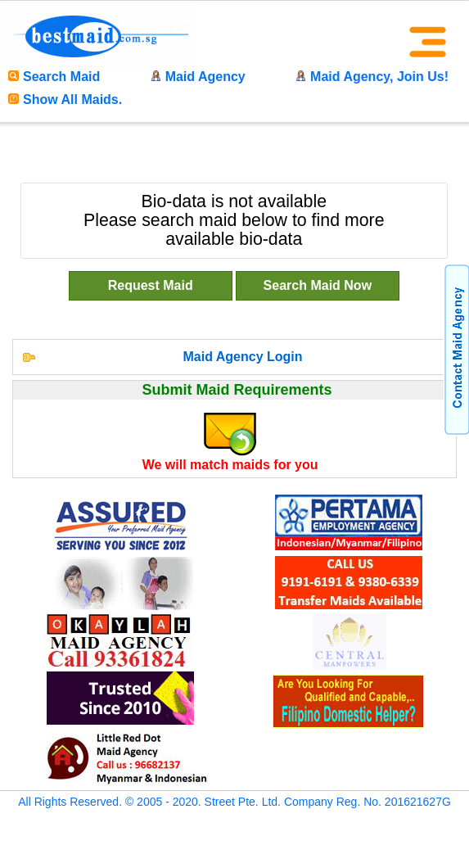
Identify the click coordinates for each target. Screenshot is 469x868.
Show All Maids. (65, 99)
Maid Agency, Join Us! (372, 77)
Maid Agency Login (242, 357)
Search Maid (54, 77)
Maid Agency (198, 77)
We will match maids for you (230, 465)
